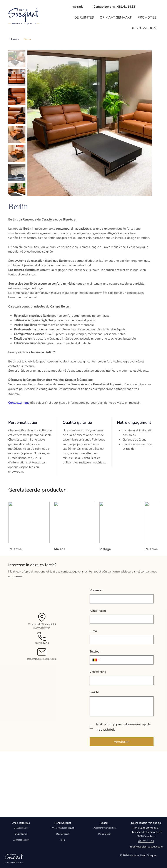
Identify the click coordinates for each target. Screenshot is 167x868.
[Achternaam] (120, 619)
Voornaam (97, 590)
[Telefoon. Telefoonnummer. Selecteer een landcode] (97, 660)
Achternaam (98, 611)
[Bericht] (122, 706)
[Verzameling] (120, 680)
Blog (63, 840)
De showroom (63, 834)
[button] (84, 18)
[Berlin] (27, 39)
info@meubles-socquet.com (42, 659)
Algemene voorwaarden (104, 828)
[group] (83, 527)
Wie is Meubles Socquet (63, 828)
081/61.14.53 (42, 643)
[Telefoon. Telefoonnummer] (126, 660)
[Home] (13, 39)
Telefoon (95, 652)
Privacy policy (104, 834)
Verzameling (98, 672)
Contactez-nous (19, 403)
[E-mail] (120, 640)
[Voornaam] (120, 599)
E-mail (94, 631)
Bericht (94, 692)
